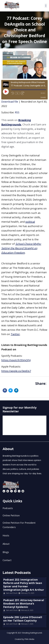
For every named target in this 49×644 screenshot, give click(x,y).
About (6, 544)
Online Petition (11, 515)
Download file (10, 102)
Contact (7, 560)
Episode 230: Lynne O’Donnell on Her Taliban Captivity (23, 619)
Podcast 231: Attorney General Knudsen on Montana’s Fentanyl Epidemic (24, 604)
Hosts (6, 535)
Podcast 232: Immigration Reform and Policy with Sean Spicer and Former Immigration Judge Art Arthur (24, 585)
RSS (17, 112)
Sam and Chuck (12, 593)
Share (43, 97)
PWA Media (29, 639)
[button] (46, 6)
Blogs (6, 552)
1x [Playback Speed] (17, 93)
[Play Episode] (6, 92)
